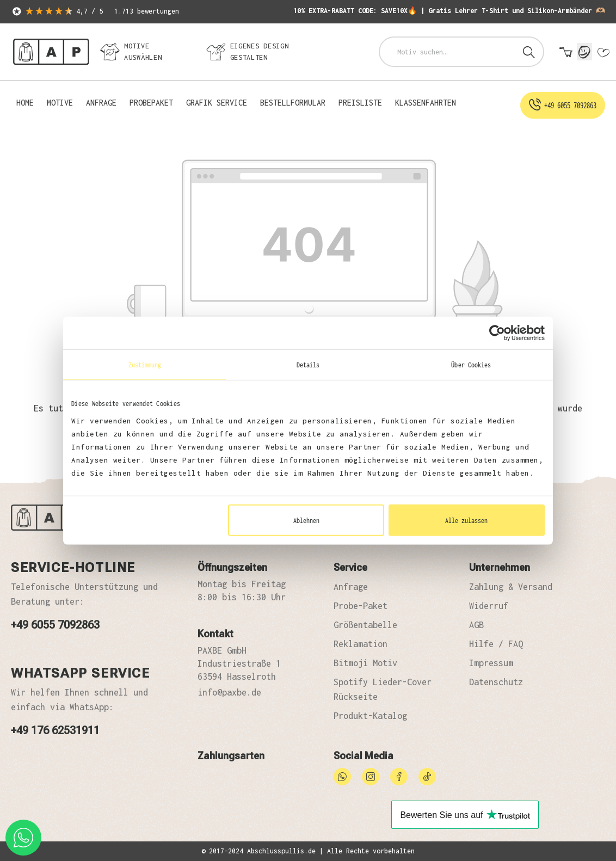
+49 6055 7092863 (55, 625)
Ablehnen (306, 520)
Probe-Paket (361, 606)
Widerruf (489, 606)
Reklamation (361, 644)
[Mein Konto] (584, 52)
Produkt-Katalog (370, 716)
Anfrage (351, 587)
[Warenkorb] (566, 53)
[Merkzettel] (603, 53)
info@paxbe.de (229, 692)
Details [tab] (308, 365)
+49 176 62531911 (55, 730)
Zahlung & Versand (511, 587)
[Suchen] (529, 52)
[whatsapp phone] (23, 838)
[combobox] (448, 52)
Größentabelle (365, 625)
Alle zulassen (466, 520)
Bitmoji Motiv (365, 663)
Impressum (491, 663)
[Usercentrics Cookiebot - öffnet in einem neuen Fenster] (497, 333)
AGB (476, 625)
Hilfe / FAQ (496, 644)
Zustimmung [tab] (145, 365)
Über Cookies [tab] (471, 365)
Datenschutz (496, 682)
